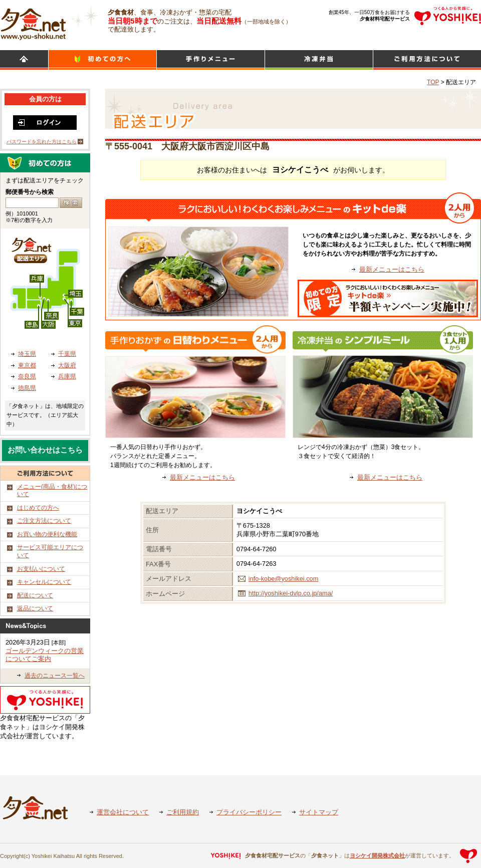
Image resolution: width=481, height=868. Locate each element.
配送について (35, 595)
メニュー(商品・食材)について (52, 491)
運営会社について (123, 812)
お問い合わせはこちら (45, 450)
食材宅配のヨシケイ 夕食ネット (33, 23)
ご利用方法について (427, 60)
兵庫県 (67, 376)
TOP (433, 82)
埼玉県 (27, 354)
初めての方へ (102, 60)
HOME (24, 60)
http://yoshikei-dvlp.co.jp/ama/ (291, 593)
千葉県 (67, 354)
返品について (35, 608)
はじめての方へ (38, 508)
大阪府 (67, 365)
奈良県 (27, 376)
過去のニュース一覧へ (55, 676)
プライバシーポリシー (249, 812)
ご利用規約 (183, 812)
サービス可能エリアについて (50, 551)
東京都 (27, 365)
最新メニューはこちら (392, 269)
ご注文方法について (44, 521)
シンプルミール (319, 60)
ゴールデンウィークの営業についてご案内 (45, 655)
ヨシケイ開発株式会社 (377, 855)
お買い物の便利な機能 (47, 534)
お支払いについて (41, 569)
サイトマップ (319, 812)
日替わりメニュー (211, 60)
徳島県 (27, 388)
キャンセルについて (44, 582)
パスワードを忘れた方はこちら (42, 142)
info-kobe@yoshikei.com (284, 579)
